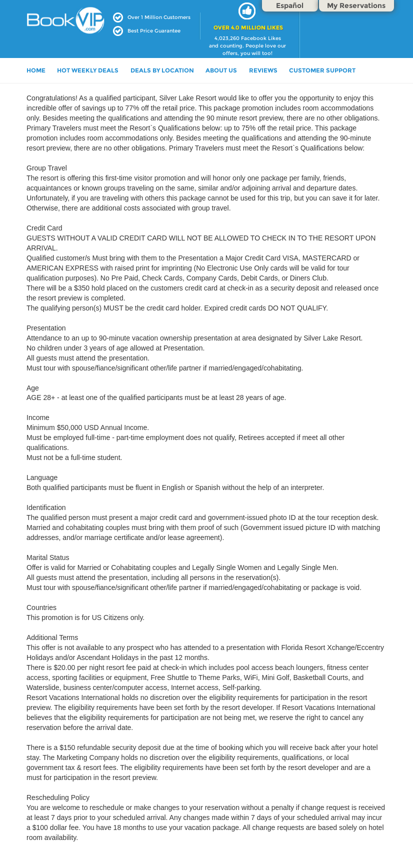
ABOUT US (221, 70)
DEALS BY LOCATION (162, 70)
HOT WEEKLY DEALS (88, 70)
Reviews (263, 70)
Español (290, 5)
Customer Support (322, 70)
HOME (36, 70)
